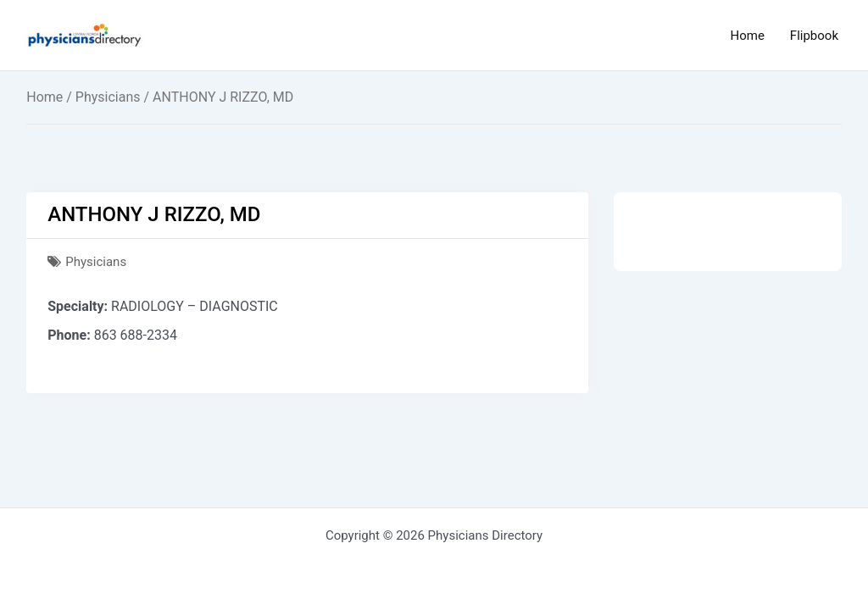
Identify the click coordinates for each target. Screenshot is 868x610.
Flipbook (814, 36)
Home (747, 36)
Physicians (108, 97)
